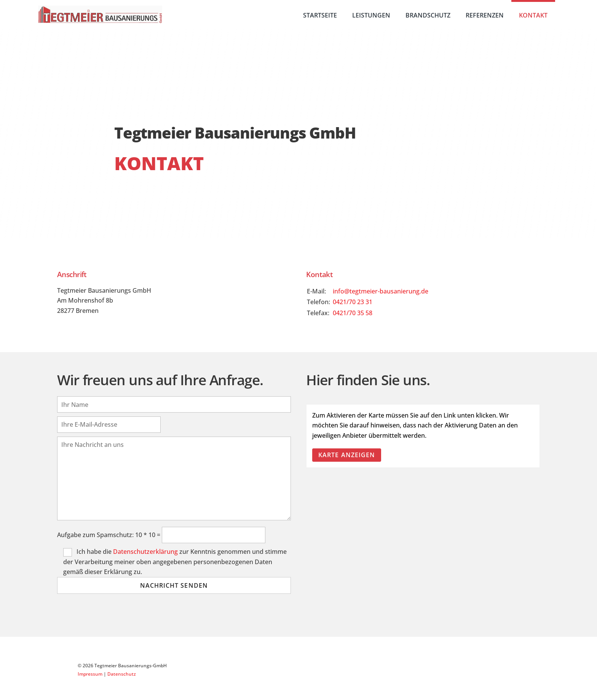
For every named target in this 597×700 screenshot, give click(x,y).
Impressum (90, 674)
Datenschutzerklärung (145, 552)
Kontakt (533, 15)
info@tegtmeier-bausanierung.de (381, 291)
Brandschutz (428, 15)
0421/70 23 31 (353, 302)
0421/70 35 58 (353, 313)
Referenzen (485, 15)
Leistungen (371, 15)
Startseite (320, 15)
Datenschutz (122, 674)
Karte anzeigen (347, 455)
